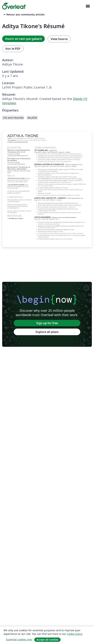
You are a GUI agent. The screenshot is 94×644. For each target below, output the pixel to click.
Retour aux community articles (24, 14)
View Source (59, 39)
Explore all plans (47, 332)
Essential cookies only (19, 639)
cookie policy (75, 634)
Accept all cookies (47, 640)
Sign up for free (47, 323)
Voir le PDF (13, 49)
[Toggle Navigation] (88, 6)
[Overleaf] (14, 6)
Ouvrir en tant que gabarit (23, 39)
